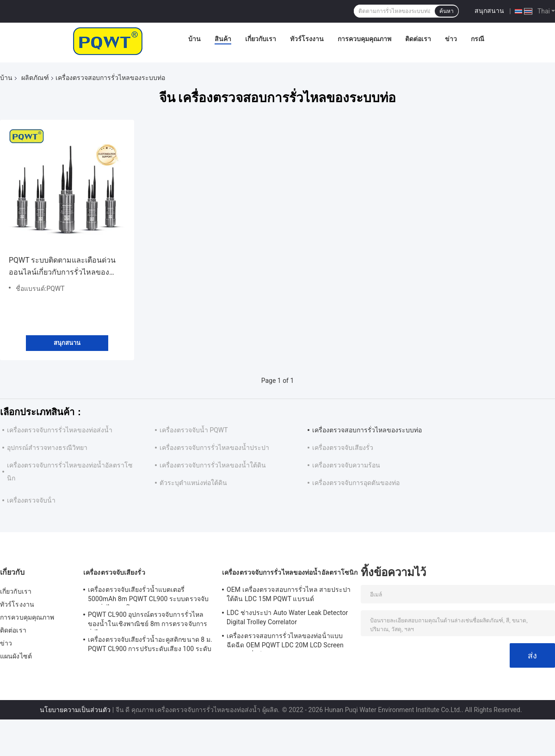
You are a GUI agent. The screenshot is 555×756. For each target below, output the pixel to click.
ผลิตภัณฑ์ (35, 78)
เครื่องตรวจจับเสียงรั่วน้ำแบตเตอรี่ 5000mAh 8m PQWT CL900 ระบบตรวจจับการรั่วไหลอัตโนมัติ (148, 596)
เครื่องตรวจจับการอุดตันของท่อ (356, 483)
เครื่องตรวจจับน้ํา (31, 500)
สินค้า (223, 39)
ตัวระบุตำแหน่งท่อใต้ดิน (193, 483)
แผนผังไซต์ (16, 656)
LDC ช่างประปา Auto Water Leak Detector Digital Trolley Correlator (287, 617)
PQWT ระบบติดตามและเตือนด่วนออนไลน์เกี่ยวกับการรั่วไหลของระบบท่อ (62, 267)
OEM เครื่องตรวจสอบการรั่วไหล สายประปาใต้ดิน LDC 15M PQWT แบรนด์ (289, 594)
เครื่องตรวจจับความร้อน (346, 465)
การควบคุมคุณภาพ (364, 39)
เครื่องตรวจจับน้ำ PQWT (194, 430)
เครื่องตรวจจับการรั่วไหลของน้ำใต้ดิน (213, 465)
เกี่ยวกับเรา (261, 39)
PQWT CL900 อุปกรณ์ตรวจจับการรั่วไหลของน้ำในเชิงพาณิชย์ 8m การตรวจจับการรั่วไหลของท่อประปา (148, 621)
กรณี (478, 39)
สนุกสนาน (489, 11)
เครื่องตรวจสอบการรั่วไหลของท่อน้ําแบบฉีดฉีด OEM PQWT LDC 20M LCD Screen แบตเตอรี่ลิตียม (285, 642)
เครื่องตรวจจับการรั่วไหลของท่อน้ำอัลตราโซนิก (290, 572)
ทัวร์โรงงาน (307, 39)
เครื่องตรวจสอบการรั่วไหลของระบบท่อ (367, 430)
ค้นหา (447, 11)
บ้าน (194, 39)
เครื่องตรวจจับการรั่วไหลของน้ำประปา (214, 448)
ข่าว (451, 39)
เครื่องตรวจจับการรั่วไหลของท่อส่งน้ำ (60, 430)
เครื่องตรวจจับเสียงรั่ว (343, 448)
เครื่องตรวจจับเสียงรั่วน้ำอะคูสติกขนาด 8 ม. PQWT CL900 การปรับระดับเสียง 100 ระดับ (150, 644)
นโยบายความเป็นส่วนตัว (75, 710)
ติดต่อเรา (418, 39)
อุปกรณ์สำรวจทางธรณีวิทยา (47, 448)
